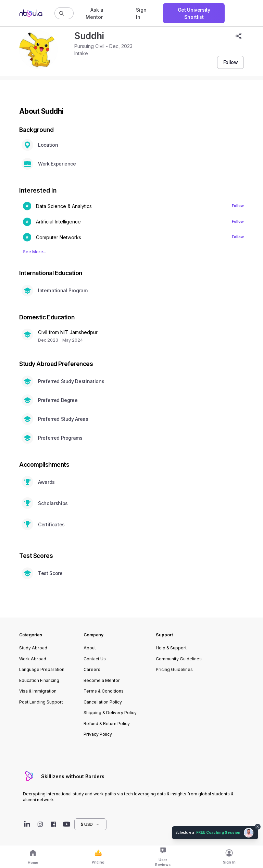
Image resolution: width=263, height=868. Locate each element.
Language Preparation (42, 669)
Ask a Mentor (95, 13)
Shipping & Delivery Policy (110, 713)
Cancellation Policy (103, 702)
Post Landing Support (41, 702)
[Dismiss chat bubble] (258, 827)
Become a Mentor (102, 680)
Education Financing (39, 680)
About (90, 648)
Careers (92, 669)
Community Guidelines (179, 659)
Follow (238, 206)
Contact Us (95, 659)
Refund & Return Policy (107, 724)
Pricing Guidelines (174, 669)
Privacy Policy (98, 734)
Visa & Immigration (38, 691)
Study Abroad (33, 648)
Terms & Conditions (104, 691)
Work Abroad (33, 659)
